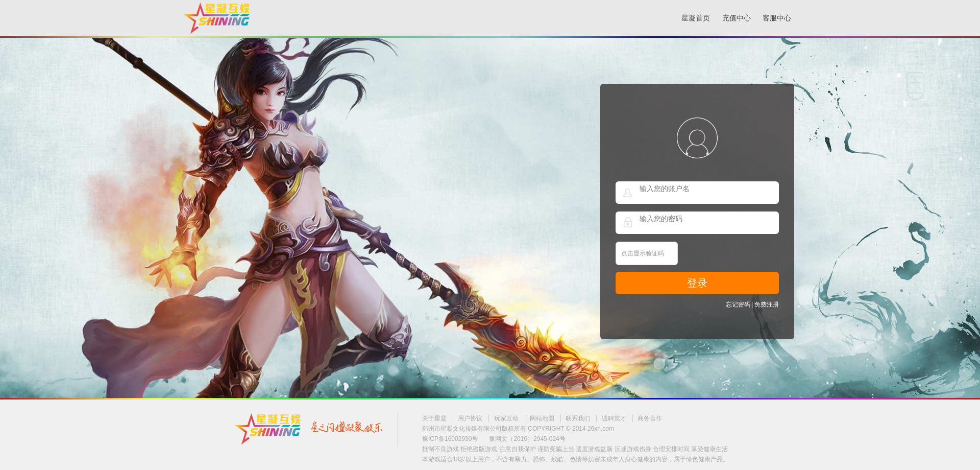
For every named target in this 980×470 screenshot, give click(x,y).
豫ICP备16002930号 (450, 439)
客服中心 (777, 18)
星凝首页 (696, 18)
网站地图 (542, 418)
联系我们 (578, 418)
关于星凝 (434, 418)
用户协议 (470, 418)
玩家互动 (506, 418)
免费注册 (767, 304)
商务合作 (650, 418)
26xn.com (601, 429)
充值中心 (737, 18)
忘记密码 (738, 304)
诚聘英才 (614, 418)
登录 (697, 283)
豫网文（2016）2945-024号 (527, 439)
